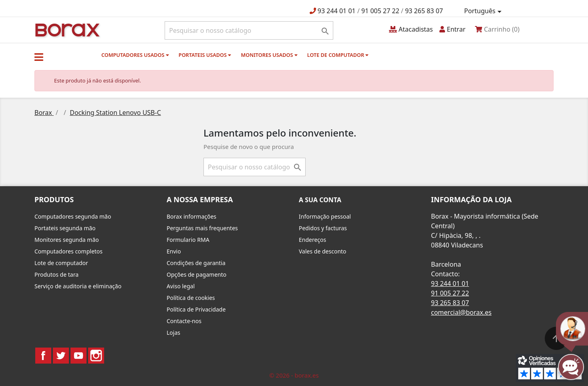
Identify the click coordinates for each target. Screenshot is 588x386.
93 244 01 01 (337, 11)
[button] (39, 57)
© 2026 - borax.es (294, 375)
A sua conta (320, 200)
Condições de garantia (196, 263)
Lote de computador (338, 55)
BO (66, 29)
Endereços (312, 240)
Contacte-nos (184, 321)
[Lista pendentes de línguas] (484, 11)
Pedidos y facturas (323, 228)
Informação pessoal (325, 216)
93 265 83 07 (424, 11)
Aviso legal (181, 286)
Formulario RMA (188, 240)
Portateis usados (205, 55)
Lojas (173, 333)
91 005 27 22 (380, 11)
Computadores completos (68, 251)
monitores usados (269, 55)
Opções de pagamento (196, 274)
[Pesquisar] (249, 30)
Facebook (43, 356)
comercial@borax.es (461, 312)
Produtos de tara (56, 274)
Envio (174, 251)
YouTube (79, 356)
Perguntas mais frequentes (202, 228)
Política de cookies (191, 298)
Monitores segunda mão (67, 240)
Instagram (96, 356)
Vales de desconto (323, 251)
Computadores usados (135, 55)
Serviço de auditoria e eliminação (78, 286)
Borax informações (191, 216)
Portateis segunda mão (65, 228)
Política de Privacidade (196, 309)
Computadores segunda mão (73, 216)
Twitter (61, 356)
